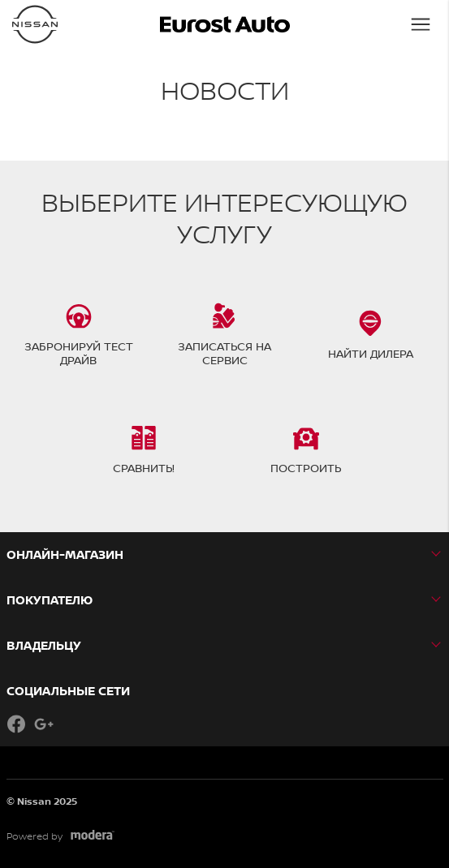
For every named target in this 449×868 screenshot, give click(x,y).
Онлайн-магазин (65, 554)
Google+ (44, 724)
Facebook (16, 724)
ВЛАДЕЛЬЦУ (44, 645)
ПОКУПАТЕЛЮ (50, 600)
